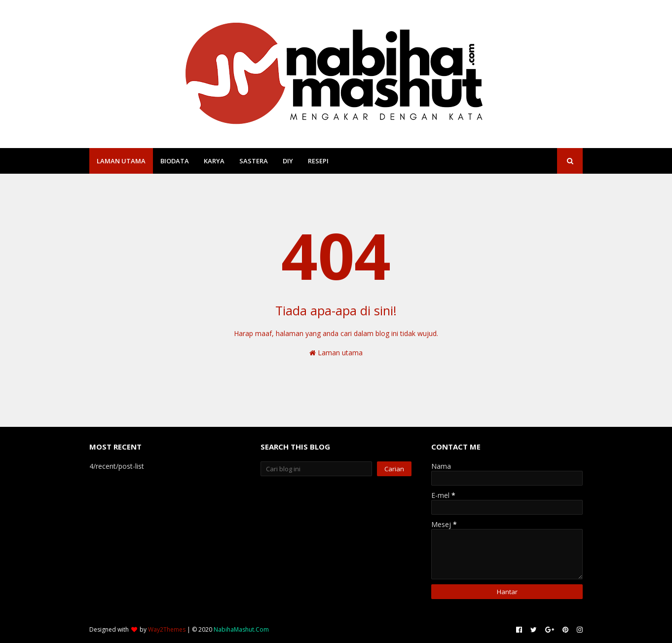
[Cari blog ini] (317, 469)
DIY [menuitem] (288, 161)
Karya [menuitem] (214, 161)
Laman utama (336, 353)
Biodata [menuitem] (175, 161)
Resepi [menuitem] (318, 161)
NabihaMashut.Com (241, 629)
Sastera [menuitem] (254, 161)
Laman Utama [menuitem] (121, 161)
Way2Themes (167, 629)
